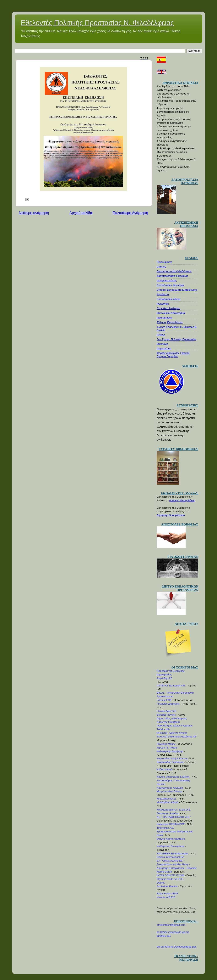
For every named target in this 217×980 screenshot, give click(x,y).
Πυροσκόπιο (164, 349)
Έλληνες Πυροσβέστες (170, 322)
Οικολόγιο (163, 344)
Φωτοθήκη (163, 304)
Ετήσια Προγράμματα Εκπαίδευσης (177, 290)
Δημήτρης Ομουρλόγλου (171, 515)
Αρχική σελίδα (81, 213)
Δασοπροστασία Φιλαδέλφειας (174, 271)
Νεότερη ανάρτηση (34, 213)
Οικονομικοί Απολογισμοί (171, 313)
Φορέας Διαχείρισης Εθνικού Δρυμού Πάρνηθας (173, 355)
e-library (162, 267)
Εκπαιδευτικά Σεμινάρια (170, 285)
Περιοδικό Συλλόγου (168, 308)
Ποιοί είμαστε (164, 262)
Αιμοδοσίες (163, 294)
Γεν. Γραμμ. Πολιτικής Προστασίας (177, 339)
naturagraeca (165, 318)
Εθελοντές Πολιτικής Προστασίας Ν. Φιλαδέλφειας (97, 23)
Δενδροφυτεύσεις (167, 281)
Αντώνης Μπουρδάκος (182, 500)
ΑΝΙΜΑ (161, 335)
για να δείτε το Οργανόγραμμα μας (177, 947)
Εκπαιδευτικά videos (169, 299)
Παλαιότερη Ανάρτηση (130, 213)
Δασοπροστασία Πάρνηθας (172, 276)
